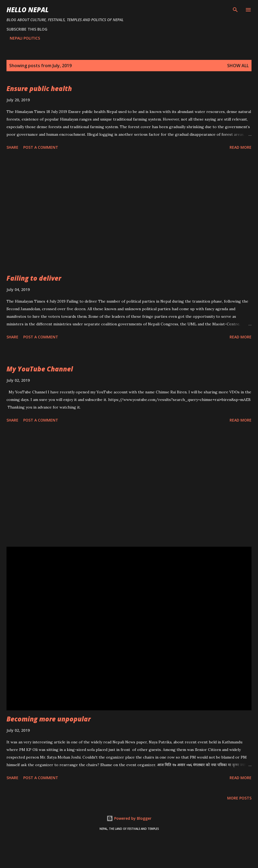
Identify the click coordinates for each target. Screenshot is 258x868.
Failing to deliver (34, 278)
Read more (241, 147)
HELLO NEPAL (28, 10)
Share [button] (12, 147)
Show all (238, 66)
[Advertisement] (129, 213)
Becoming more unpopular (49, 719)
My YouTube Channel (40, 369)
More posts (239, 798)
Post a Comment (41, 147)
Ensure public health (39, 88)
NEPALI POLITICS (25, 38)
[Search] (235, 10)
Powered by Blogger (129, 818)
